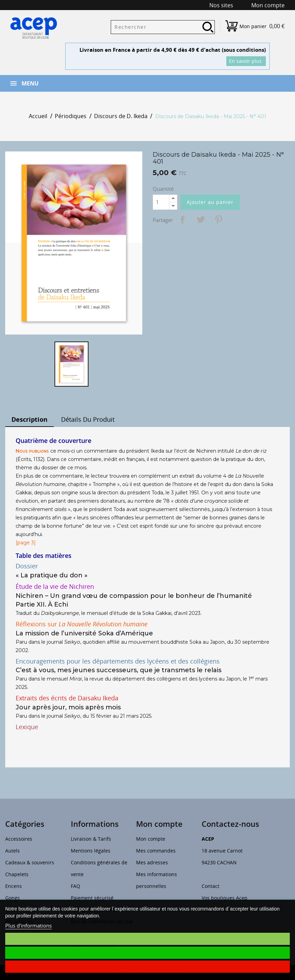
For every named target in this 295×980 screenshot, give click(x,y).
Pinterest (219, 220)
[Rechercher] (163, 27)
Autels (12, 851)
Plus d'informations (28, 925)
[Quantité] (161, 202)
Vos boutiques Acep (225, 898)
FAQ (75, 886)
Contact (210, 886)
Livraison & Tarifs (91, 839)
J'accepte (147, 953)
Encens (14, 886)
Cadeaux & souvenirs (30, 862)
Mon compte (151, 839)
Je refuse (147, 967)
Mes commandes (156, 851)
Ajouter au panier (210, 202)
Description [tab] (29, 419)
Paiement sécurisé (92, 898)
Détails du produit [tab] (88, 419)
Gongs (12, 898)
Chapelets (17, 874)
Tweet (201, 220)
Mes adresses (152, 862)
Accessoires (19, 839)
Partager (183, 220)
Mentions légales (91, 851)
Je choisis (147, 939)
